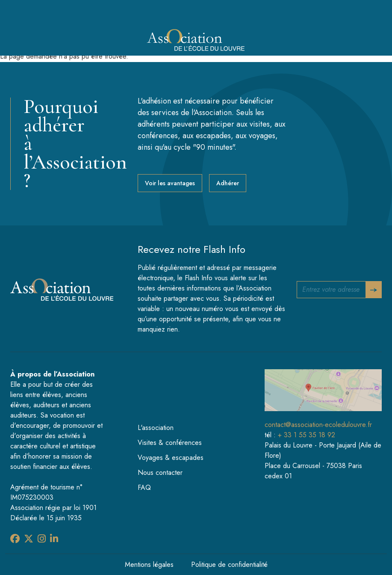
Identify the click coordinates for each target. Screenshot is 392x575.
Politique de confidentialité (229, 565)
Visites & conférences (170, 443)
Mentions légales (149, 565)
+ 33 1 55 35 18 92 (307, 435)
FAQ (144, 488)
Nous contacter (160, 473)
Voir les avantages (170, 183)
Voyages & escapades (171, 458)
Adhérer (228, 183)
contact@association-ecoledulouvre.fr (318, 425)
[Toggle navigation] (365, 41)
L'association (156, 428)
